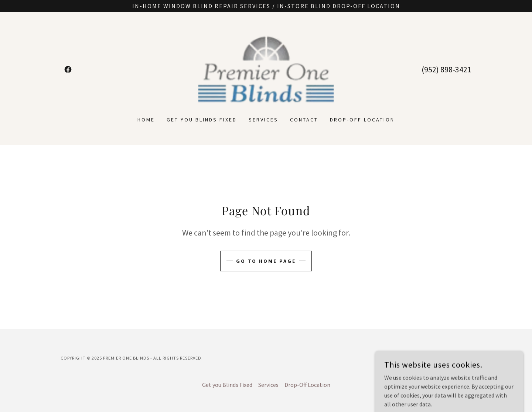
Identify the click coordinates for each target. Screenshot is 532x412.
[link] (68, 69)
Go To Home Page (266, 261)
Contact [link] (304, 120)
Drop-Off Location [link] (362, 120)
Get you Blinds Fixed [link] (202, 120)
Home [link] (146, 120)
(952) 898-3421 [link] (446, 69)
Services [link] (263, 120)
